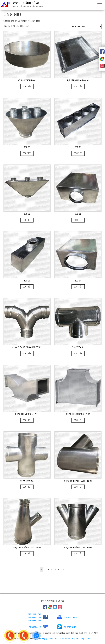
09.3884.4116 (35, 627)
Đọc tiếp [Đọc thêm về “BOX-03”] (27, 287)
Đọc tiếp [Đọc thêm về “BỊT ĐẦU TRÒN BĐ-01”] (27, 87)
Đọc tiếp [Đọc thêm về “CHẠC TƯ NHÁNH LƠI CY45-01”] (78, 487)
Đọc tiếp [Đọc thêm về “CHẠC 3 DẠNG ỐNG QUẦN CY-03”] (27, 354)
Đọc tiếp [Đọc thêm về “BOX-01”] (27, 153)
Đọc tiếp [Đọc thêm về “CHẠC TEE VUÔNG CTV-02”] (78, 420)
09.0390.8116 (70, 627)
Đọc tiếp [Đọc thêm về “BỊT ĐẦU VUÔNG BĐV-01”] (78, 87)
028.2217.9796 (34, 614)
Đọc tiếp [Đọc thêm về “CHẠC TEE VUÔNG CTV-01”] (27, 420)
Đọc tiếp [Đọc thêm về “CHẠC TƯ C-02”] (27, 487)
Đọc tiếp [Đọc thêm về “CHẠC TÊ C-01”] (78, 354)
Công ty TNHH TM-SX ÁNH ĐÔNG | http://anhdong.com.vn (66, 638)
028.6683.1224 (34, 621)
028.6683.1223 (34, 618)
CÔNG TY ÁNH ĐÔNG (26, 3)
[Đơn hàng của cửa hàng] (85, 26)
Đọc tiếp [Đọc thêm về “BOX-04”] (78, 287)
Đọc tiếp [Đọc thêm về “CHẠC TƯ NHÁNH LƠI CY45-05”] (78, 554)
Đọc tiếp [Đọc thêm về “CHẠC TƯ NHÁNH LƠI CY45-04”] (27, 554)
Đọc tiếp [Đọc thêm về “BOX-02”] (27, 220)
